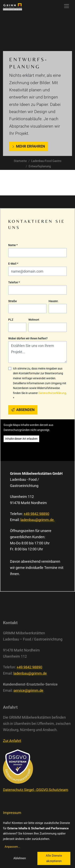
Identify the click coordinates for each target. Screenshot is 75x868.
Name (13, 245)
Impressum (12, 813)
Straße (12, 301)
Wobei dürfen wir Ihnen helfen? (28, 338)
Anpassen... (12, 847)
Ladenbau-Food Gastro (46, 161)
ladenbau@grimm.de (37, 520)
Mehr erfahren (28, 146)
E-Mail (13, 264)
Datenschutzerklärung (52, 393)
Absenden (23, 410)
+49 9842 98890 (36, 514)
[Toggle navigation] (66, 6)
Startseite (20, 161)
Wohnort (34, 320)
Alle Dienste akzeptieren (54, 858)
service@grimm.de (28, 691)
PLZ (11, 320)
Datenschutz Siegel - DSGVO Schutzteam (36, 790)
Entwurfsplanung (40, 166)
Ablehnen (20, 858)
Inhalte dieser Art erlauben (21, 439)
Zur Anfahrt (12, 741)
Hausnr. (53, 301)
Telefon (14, 282)
